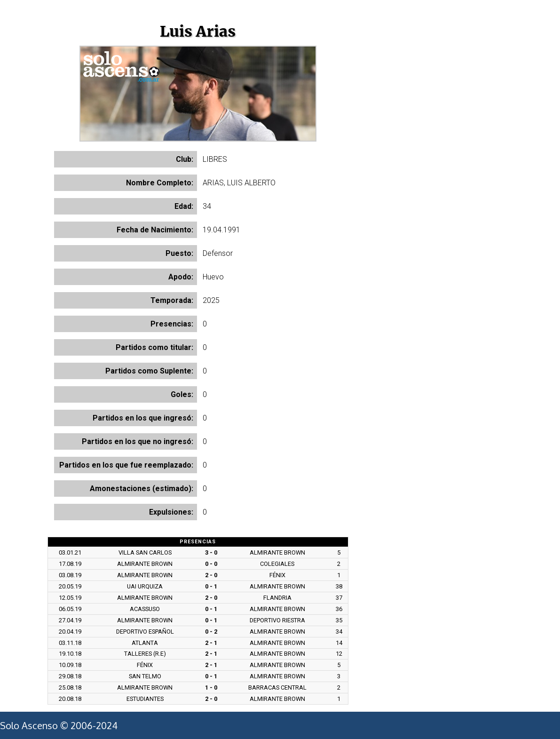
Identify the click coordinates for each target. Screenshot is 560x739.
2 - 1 (211, 643)
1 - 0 (211, 687)
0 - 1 (211, 586)
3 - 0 (211, 552)
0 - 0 (211, 564)
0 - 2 (211, 632)
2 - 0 (211, 575)
